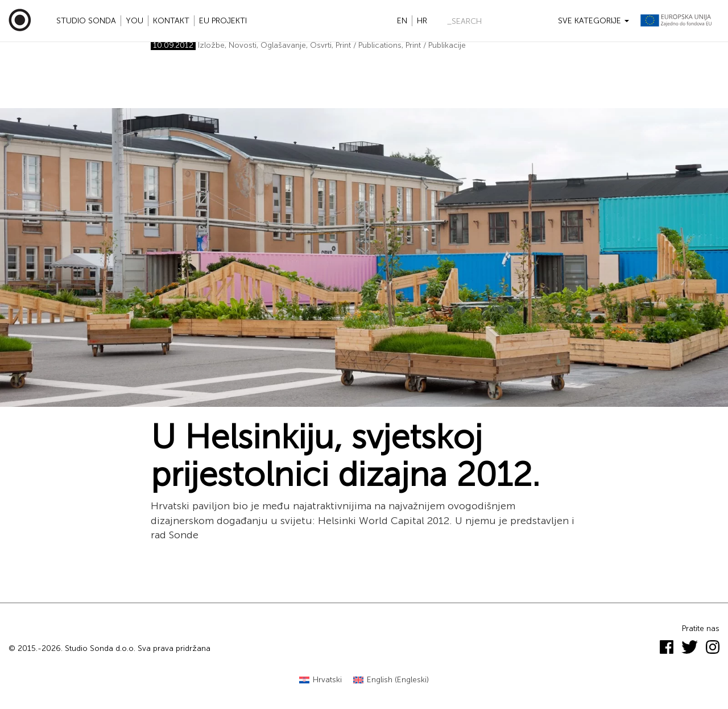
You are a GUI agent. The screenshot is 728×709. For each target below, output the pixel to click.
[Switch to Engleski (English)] (391, 680)
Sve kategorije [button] (593, 21)
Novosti (243, 45)
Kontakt (171, 21)
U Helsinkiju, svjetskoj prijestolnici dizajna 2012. (345, 456)
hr (422, 21)
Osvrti (321, 45)
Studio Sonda (86, 21)
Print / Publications (369, 45)
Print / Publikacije (436, 45)
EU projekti (223, 21)
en (402, 21)
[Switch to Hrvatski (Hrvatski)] (320, 680)
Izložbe (211, 45)
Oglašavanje (283, 45)
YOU (135, 21)
